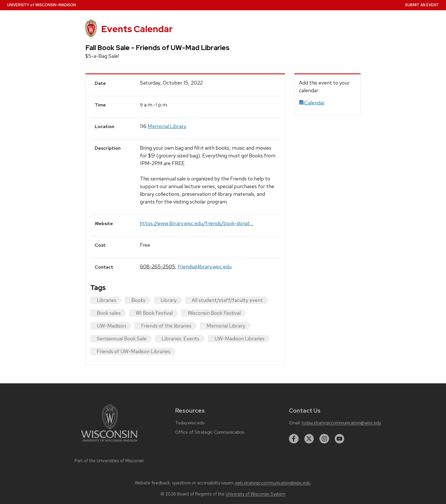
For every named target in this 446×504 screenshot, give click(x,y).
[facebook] (294, 439)
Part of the (109, 461)
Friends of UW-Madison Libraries (134, 351)
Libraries (107, 300)
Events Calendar (137, 29)
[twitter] (309, 439)
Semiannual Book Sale (122, 339)
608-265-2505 (158, 267)
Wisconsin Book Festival (214, 313)
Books (138, 300)
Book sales (109, 313)
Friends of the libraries (166, 326)
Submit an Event (422, 5)
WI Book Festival (154, 313)
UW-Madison (111, 326)
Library (169, 300)
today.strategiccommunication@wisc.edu (341, 423)
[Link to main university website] (109, 443)
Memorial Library (167, 126)
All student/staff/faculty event (227, 300)
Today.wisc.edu (190, 423)
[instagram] (324, 439)
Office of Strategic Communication (210, 432)
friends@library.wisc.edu (205, 267)
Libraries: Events (180, 339)
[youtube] (340, 439)
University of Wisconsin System (255, 494)
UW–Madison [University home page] (42, 5)
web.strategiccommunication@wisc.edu (273, 483)
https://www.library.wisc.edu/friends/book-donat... (197, 223)
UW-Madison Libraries (239, 339)
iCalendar (312, 103)
